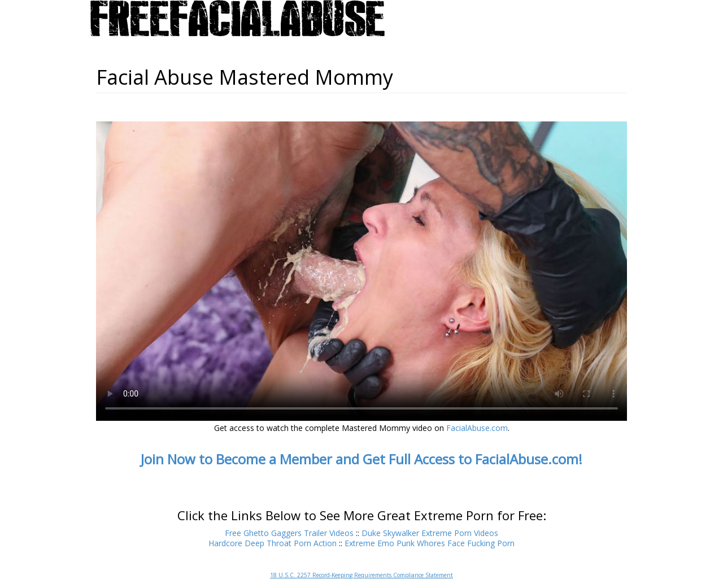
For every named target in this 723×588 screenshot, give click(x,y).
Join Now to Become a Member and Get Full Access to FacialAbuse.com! (361, 459)
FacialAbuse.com (477, 428)
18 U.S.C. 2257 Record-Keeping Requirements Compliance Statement (361, 575)
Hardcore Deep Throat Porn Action (273, 543)
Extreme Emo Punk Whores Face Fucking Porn (430, 543)
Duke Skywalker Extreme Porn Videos (430, 533)
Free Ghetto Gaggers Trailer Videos (289, 533)
